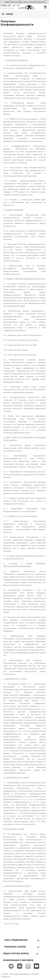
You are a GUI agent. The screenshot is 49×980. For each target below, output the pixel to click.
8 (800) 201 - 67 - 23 (10, 5)
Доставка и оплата (27, 2)
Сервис (7, 2)
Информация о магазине (18, 960)
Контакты (15, 2)
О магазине (40, 2)
